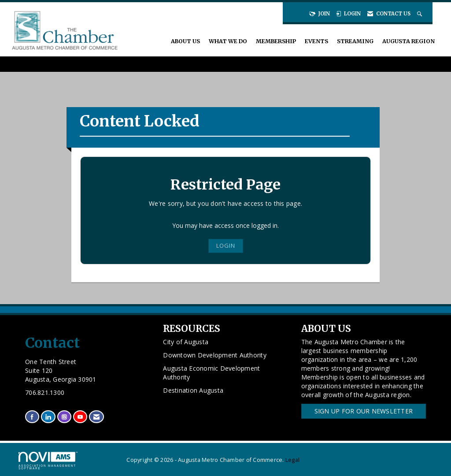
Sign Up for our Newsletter (364, 411)
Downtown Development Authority (215, 355)
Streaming (355, 41)
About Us (185, 41)
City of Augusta (186, 342)
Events (316, 41)
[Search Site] (420, 14)
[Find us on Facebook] (32, 417)
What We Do (228, 41)
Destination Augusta (193, 390)
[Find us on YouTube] (80, 417)
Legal (292, 460)
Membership (276, 41)
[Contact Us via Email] (96, 417)
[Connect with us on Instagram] (64, 417)
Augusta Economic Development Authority (211, 373)
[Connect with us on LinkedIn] (48, 417)
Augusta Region (408, 41)
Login (226, 246)
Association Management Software (48, 461)
